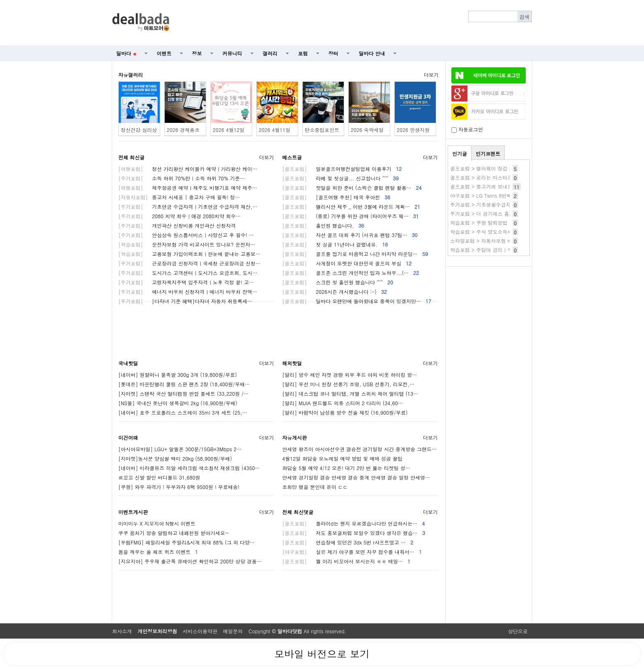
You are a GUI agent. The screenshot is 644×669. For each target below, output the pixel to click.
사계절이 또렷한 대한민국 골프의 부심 (347, 263)
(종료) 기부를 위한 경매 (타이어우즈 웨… (351, 216)
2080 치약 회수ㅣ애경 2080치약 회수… (179, 216)
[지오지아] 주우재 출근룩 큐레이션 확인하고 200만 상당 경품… (190, 561)
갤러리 (270, 53)
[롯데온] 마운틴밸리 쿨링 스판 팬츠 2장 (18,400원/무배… (184, 384)
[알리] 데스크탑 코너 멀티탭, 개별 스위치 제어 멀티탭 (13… (350, 393)
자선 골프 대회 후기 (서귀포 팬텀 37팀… (350, 235)
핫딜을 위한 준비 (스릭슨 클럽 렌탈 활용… (352, 188)
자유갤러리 (131, 75)
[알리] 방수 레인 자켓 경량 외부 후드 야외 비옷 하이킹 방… (350, 375)
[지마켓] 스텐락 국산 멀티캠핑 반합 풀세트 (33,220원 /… (183, 393)
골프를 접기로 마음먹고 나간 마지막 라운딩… (355, 254)
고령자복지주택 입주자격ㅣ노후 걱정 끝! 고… (186, 282)
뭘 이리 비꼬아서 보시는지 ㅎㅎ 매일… (346, 561)
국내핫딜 (128, 363)
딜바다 (126, 53)
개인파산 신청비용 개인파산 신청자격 (177, 225)
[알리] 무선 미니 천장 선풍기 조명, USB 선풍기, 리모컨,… (348, 384)
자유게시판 (294, 437)
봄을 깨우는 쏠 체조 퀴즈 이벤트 (158, 552)
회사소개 (122, 631)
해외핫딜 (292, 363)
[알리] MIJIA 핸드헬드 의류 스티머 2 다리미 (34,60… (343, 403)
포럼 (303, 53)
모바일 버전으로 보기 (322, 654)
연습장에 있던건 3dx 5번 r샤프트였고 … (348, 542)
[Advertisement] (355, 23)
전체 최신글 (131, 157)
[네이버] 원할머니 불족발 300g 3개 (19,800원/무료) (178, 375)
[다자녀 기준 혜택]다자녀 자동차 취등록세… (185, 301)
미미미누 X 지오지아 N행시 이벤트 (157, 523)
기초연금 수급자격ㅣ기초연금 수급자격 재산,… (188, 206)
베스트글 (292, 157)
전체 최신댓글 (298, 512)
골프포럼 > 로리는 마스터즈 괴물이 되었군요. (501, 177)
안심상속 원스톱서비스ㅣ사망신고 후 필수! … (186, 235)
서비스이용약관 (200, 631)
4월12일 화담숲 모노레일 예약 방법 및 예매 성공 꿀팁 (342, 458)
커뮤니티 (232, 53)
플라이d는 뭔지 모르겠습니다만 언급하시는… (353, 523)
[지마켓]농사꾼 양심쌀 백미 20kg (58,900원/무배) (175, 458)
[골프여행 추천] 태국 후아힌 (336, 197)
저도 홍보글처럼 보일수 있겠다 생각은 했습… (354, 533)
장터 (333, 53)
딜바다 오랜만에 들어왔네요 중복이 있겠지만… (357, 301)
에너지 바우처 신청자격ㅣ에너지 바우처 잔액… (188, 292)
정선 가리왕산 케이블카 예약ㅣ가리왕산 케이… (188, 169)
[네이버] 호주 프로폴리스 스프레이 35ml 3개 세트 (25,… (183, 412)
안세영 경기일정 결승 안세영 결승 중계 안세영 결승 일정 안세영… (356, 477)
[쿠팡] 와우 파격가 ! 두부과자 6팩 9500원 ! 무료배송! (179, 487)
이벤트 (164, 53)
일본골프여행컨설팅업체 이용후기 (342, 169)
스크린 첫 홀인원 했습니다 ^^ (338, 282)
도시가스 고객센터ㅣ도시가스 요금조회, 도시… (188, 273)
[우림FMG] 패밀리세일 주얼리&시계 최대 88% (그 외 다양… (186, 542)
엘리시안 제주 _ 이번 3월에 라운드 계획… (351, 206)
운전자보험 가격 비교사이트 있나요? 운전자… (187, 244)
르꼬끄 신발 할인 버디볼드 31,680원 (159, 477)
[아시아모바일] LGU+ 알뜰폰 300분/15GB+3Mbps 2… (180, 449)
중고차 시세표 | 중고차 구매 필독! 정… (179, 197)
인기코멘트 (488, 153)
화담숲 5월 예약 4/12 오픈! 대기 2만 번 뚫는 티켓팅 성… (346, 468)
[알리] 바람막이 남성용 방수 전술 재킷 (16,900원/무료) (345, 412)
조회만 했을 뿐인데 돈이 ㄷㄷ (315, 487)
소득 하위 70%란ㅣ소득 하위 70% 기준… (182, 178)
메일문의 (233, 631)
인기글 (460, 153)
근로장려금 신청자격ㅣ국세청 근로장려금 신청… (189, 263)
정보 (197, 53)
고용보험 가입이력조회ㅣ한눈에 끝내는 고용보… (189, 254)
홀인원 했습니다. (323, 225)
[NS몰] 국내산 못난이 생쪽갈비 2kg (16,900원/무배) (178, 403)
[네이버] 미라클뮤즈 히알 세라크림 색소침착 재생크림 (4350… (189, 468)
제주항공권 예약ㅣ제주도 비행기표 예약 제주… (188, 188)
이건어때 (128, 437)
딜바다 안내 (372, 53)
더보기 (431, 75)
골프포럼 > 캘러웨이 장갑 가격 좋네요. (494, 168)
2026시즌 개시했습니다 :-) (335, 292)
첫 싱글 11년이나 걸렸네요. (335, 244)
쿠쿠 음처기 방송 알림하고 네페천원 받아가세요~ (174, 533)
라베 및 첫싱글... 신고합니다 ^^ (340, 178)
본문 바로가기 (0, 0)
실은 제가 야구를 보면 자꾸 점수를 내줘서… (352, 552)
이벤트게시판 (133, 512)
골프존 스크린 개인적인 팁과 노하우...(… (351, 273)
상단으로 (518, 631)
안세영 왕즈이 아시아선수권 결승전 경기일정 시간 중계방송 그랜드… (359, 449)
